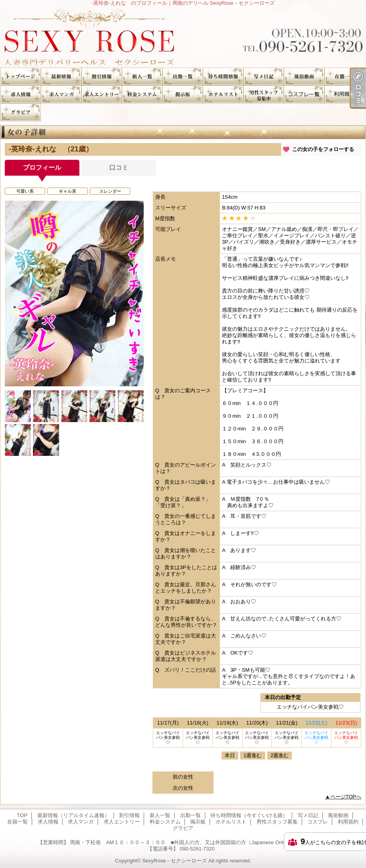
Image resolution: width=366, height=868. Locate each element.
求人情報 (21, 94)
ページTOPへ (346, 797)
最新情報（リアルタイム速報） (61, 77)
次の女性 (183, 788)
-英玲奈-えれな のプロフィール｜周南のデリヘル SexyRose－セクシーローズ (183, 37)
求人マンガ (61, 94)
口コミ (119, 168)
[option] (74, 294)
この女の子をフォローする (323, 149)
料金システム (142, 94)
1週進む (252, 755)
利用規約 (345, 94)
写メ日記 (264, 77)
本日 (230, 755)
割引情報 (102, 77)
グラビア (21, 112)
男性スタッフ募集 (264, 94)
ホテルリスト (223, 94)
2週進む (279, 755)
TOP (21, 77)
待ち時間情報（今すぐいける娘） (223, 77)
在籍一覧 (345, 77)
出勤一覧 (183, 77)
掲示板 (183, 94)
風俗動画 (304, 77)
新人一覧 (142, 77)
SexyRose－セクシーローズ (174, 861)
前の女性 (183, 777)
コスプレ (304, 94)
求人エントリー (102, 94)
